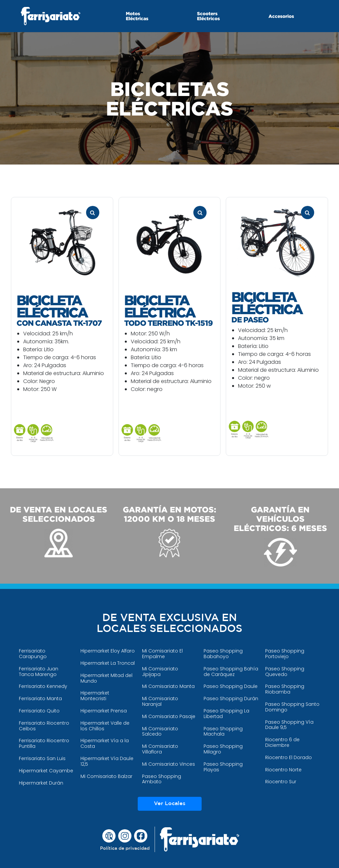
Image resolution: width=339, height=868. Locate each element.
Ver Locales (170, 804)
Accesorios (281, 16)
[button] (125, 849)
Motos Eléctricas (137, 16)
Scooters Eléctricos (208, 16)
